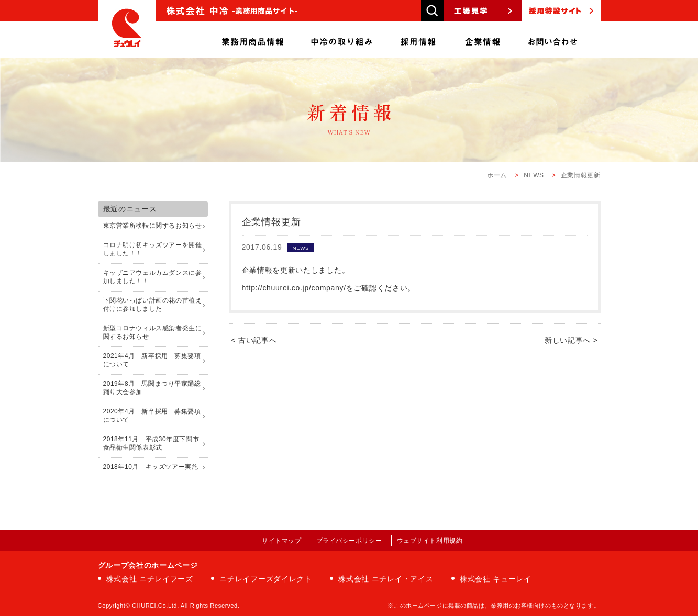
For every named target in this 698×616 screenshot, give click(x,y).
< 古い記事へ (254, 340)
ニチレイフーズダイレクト (265, 579)
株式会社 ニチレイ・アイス (386, 579)
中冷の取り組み (342, 39)
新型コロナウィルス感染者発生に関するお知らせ (153, 332)
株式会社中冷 (127, 29)
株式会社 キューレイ (496, 579)
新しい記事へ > (571, 340)
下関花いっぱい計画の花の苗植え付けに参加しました (153, 305)
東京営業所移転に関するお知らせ (153, 226)
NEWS (534, 175)
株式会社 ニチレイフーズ (150, 579)
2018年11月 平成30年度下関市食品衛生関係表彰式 (151, 443)
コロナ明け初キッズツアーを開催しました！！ (153, 249)
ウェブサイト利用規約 (430, 541)
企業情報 (483, 39)
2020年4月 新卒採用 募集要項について (152, 416)
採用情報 (418, 39)
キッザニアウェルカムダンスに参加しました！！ (153, 277)
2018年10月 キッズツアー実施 (151, 467)
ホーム (497, 175)
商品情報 (253, 39)
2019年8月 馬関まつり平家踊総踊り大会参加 (152, 388)
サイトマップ (282, 541)
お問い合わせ (552, 39)
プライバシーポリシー (349, 541)
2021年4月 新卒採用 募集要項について (152, 360)
